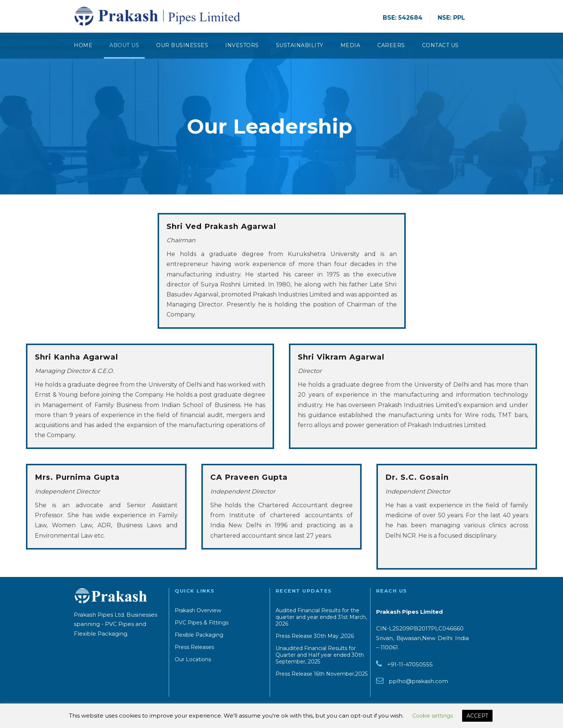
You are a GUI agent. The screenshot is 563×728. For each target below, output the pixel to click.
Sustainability (300, 45)
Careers (391, 45)
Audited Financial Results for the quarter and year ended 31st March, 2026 (321, 617)
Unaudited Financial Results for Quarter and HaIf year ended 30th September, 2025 (320, 655)
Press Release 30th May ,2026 (315, 636)
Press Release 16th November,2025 (322, 674)
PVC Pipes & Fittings (202, 623)
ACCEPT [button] (477, 716)
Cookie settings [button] (433, 716)
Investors (242, 45)
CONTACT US (440, 45)
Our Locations (193, 659)
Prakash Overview (198, 610)
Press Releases (194, 647)
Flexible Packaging (199, 635)
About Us (124, 45)
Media (350, 45)
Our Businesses (182, 45)
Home (83, 45)
